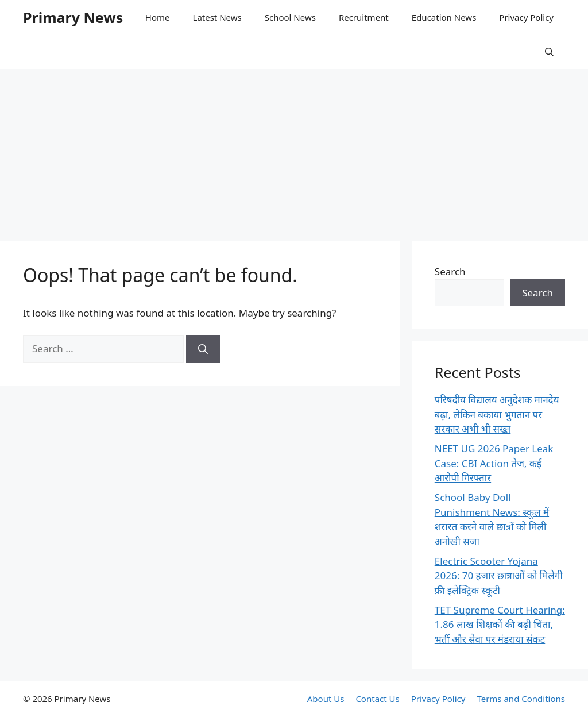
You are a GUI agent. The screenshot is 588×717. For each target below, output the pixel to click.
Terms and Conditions (521, 699)
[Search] (203, 349)
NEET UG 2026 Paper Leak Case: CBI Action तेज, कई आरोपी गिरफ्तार (494, 463)
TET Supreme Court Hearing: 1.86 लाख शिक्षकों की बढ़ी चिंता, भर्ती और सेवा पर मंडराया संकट (500, 625)
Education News (444, 17)
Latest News (217, 17)
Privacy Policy (526, 17)
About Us (326, 699)
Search (450, 271)
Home (158, 17)
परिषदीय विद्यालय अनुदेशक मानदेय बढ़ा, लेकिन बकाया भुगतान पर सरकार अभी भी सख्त (497, 414)
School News (290, 17)
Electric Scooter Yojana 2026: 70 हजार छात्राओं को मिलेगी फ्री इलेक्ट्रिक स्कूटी (499, 576)
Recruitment (364, 17)
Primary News (73, 17)
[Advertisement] (294, 149)
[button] (549, 52)
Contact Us (377, 699)
